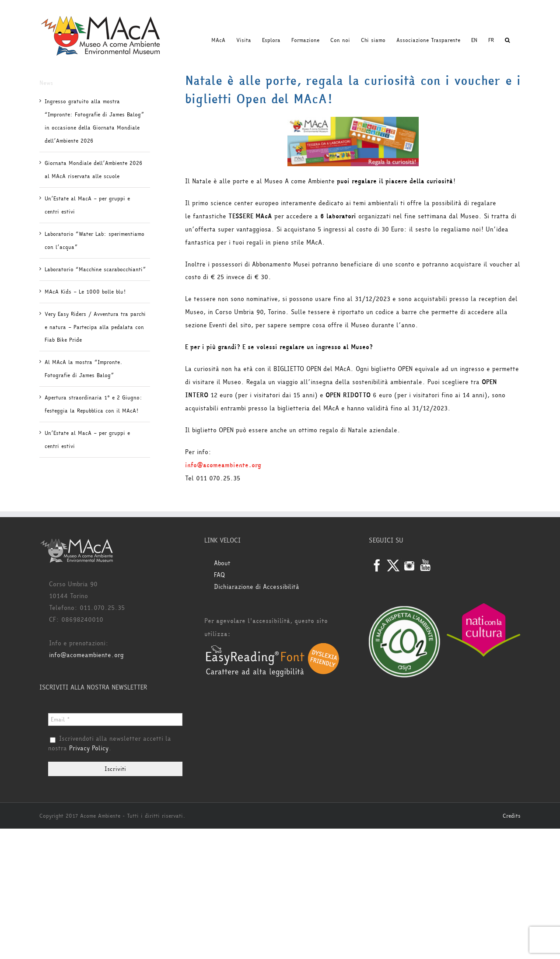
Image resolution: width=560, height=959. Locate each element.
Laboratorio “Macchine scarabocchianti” (95, 269)
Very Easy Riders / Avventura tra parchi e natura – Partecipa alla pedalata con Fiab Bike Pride (95, 327)
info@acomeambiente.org (86, 655)
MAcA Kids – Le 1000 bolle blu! (85, 292)
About (222, 563)
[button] (507, 40)
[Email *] (115, 719)
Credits (512, 816)
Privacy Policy (89, 748)
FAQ (219, 575)
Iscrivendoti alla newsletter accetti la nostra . (110, 744)
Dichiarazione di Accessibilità (257, 587)
